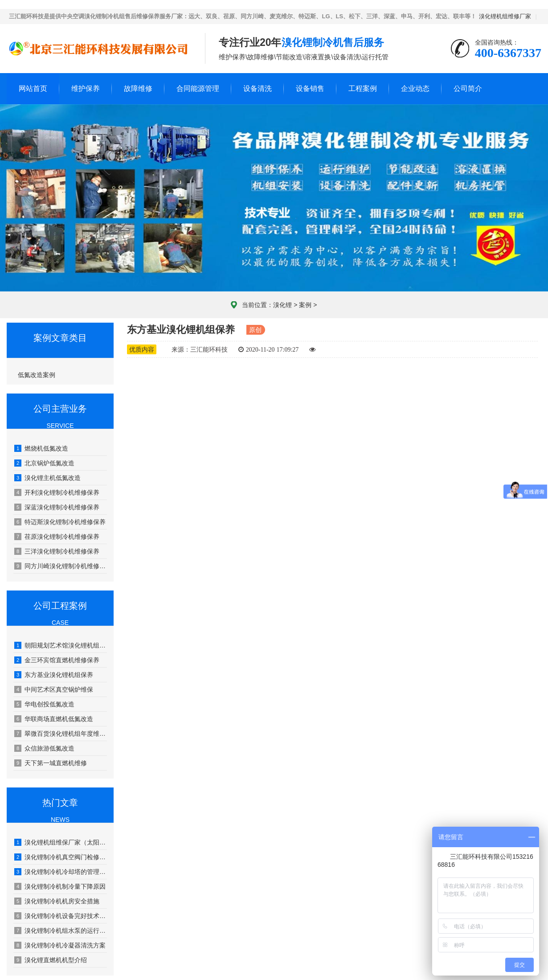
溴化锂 (282, 305)
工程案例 (363, 88)
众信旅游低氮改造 (44, 748)
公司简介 (468, 88)
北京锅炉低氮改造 (44, 463)
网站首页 (33, 88)
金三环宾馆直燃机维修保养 (57, 660)
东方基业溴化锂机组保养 (54, 675)
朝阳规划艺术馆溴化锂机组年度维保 (61, 645)
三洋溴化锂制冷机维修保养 (57, 551)
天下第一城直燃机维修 (51, 763)
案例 (305, 305)
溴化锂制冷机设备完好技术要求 (61, 916)
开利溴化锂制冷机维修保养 (57, 492)
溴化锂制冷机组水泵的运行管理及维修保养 (61, 931)
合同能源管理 (198, 88)
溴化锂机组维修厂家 (505, 16)
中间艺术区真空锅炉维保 (54, 689)
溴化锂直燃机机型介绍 (51, 960)
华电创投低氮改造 (44, 704)
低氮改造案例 (37, 375)
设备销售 (310, 88)
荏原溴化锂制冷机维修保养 (57, 537)
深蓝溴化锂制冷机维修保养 (57, 507)
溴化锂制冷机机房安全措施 (57, 901)
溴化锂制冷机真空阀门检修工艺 (61, 857)
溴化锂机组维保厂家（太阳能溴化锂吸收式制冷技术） (61, 842)
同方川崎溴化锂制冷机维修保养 (61, 566)
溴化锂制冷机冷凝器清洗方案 (60, 945)
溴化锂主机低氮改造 (47, 478)
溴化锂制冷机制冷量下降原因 (60, 886)
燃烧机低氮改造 (41, 448)
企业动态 (415, 88)
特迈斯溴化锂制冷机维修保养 (60, 522)
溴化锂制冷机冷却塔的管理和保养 (61, 872)
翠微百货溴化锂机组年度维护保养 (61, 734)
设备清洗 (258, 88)
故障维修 (138, 88)
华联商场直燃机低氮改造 (54, 719)
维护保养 (86, 88)
